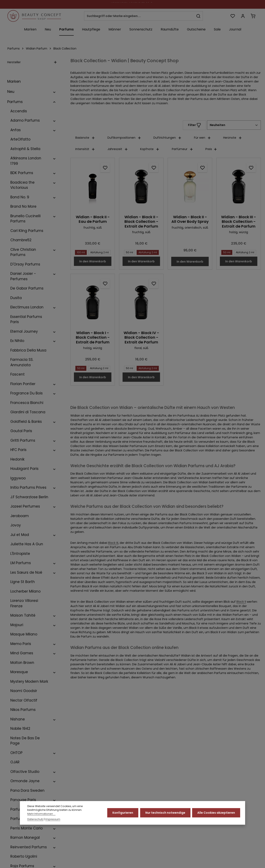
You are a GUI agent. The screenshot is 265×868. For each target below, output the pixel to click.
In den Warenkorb (93, 262)
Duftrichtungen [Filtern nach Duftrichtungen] (167, 138)
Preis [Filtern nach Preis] (211, 149)
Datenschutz (35, 821)
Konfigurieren (123, 815)
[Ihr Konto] (243, 16)
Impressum (53, 821)
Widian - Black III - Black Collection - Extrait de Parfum (239, 222)
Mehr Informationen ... (41, 816)
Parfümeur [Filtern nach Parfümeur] (182, 149)
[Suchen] (198, 16)
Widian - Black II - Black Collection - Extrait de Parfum (141, 222)
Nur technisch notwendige (165, 815)
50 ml (129, 252)
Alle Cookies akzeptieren (216, 815)
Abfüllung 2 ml (99, 252)
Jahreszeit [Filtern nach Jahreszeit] (118, 149)
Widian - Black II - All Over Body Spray (190, 219)
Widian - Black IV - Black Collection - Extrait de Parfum (141, 338)
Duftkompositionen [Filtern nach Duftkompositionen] (124, 138)
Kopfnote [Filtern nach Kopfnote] (150, 149)
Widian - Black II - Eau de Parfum (93, 219)
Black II (241, 602)
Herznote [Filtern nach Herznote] (233, 138)
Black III (113, 543)
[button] (54, 92)
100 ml (80, 252)
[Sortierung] (234, 125)
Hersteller (32, 62)
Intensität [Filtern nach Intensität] (85, 149)
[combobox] (139, 16)
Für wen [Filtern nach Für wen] (202, 138)
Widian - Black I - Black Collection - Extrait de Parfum (93, 338)
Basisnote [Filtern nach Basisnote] (85, 138)
